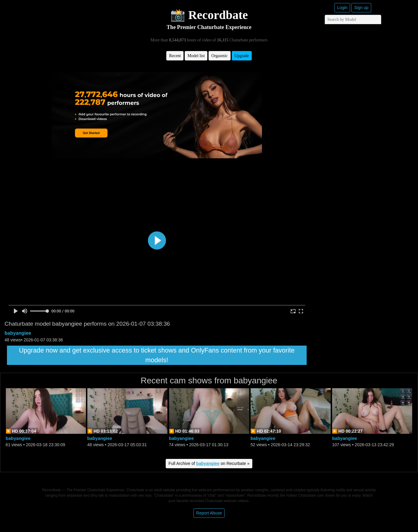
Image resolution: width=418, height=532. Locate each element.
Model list (196, 56)
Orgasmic (219, 56)
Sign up (361, 8)
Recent (175, 56)
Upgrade (242, 56)
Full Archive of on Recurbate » (209, 463)
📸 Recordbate (209, 15)
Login (342, 8)
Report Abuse (209, 513)
